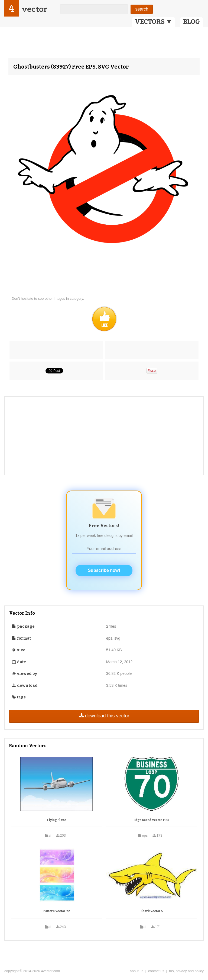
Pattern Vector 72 (57, 911)
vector (34, 9)
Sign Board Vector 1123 (152, 820)
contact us (156, 971)
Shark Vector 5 (152, 911)
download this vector (104, 716)
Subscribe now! (104, 570)
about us (136, 971)
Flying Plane (57, 820)
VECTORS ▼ (154, 22)
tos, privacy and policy (186, 971)
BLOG (192, 22)
